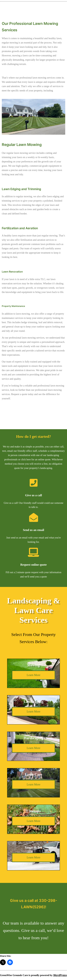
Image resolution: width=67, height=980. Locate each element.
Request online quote (34, 565)
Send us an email (33, 530)
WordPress (60, 975)
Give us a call (34, 495)
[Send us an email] (34, 517)
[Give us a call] (34, 483)
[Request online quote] (34, 552)
